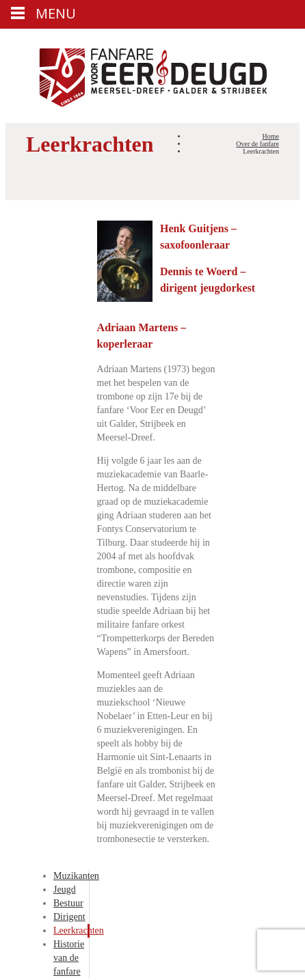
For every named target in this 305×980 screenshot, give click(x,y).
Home (271, 136)
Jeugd (65, 890)
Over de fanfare (257, 144)
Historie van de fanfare (69, 958)
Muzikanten (76, 876)
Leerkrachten (79, 930)
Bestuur (68, 903)
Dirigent (69, 917)
